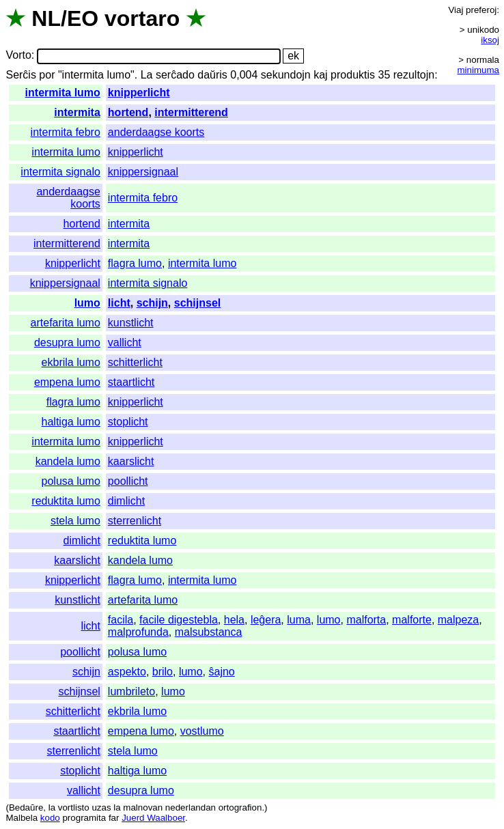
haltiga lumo (71, 422)
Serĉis (20, 75)
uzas (101, 807)
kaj (320, 75)
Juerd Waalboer (153, 818)
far (114, 818)
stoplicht (128, 422)
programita (84, 818)
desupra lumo (67, 342)
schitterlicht (135, 362)
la (52, 807)
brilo (163, 672)
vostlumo (202, 731)
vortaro (142, 18)
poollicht (128, 481)
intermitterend (191, 112)
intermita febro (66, 132)
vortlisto (74, 807)
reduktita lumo (66, 501)
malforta (366, 620)
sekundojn (286, 75)
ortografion (240, 807)
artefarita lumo (66, 323)
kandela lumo (68, 461)
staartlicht (131, 382)
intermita (77, 112)
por (47, 75)
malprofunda (138, 632)
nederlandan (191, 807)
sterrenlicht (135, 521)
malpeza (458, 620)
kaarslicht (131, 461)
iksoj (490, 40)
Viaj (456, 10)
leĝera (266, 620)
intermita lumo (63, 93)
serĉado (175, 75)
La (147, 75)
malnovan (143, 807)
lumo (87, 303)
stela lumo (75, 521)
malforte (412, 620)
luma (299, 620)
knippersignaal (143, 172)
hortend (128, 112)
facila (121, 620)
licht (119, 303)
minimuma (478, 70)
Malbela (22, 818)
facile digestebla (179, 620)
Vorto (18, 56)
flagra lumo (135, 263)
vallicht (125, 342)
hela (234, 620)
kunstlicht (131, 323)
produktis (353, 75)
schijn (152, 303)
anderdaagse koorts (156, 132)
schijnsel (197, 303)
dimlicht (126, 501)
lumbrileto (131, 691)
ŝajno (221, 672)
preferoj (481, 10)
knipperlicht (139, 93)
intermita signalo (60, 172)
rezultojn (414, 75)
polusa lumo (71, 481)
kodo (50, 818)
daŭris (212, 75)
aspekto (127, 672)
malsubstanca (209, 632)
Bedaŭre (26, 807)
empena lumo (67, 382)
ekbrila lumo (71, 362)
